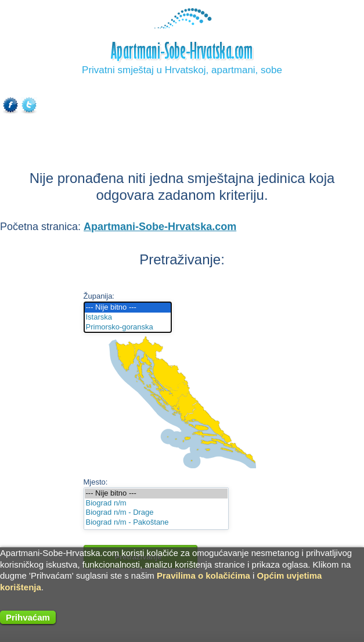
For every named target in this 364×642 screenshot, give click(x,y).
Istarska (128, 318)
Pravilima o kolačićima (203, 575)
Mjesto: (96, 482)
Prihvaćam (28, 617)
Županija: (99, 296)
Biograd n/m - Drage (156, 513)
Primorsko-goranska (128, 327)
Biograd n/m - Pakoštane (156, 523)
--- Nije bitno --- (128, 308)
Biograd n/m (156, 503)
